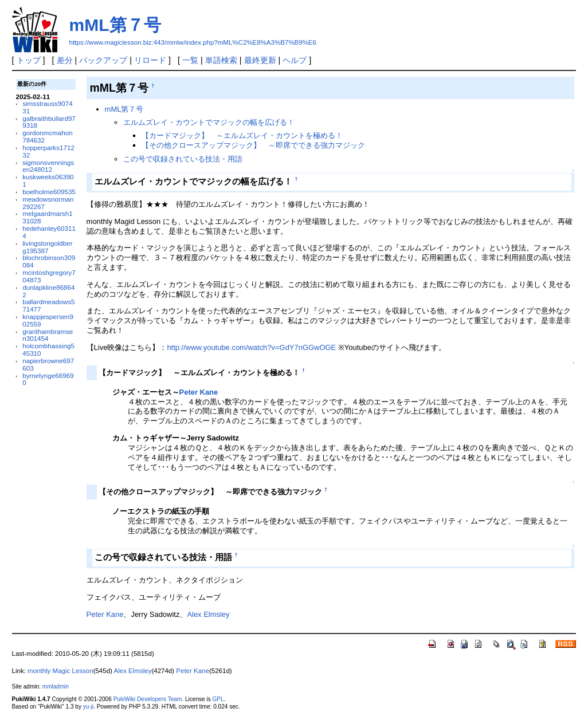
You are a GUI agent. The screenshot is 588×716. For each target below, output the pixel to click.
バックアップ (103, 60)
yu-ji (88, 707)
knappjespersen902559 (48, 320)
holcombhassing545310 (48, 349)
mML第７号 (115, 25)
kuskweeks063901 (48, 180)
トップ (29, 60)
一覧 (190, 60)
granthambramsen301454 (48, 335)
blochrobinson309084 (49, 261)
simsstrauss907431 (47, 107)
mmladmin (56, 687)
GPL (218, 699)
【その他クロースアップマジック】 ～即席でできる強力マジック (253, 145)
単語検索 (221, 60)
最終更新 (260, 60)
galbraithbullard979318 (49, 122)
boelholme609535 (49, 192)
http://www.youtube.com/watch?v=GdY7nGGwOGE (251, 347)
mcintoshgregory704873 (49, 276)
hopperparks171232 (48, 151)
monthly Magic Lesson (60, 671)
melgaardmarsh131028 (47, 217)
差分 (65, 60)
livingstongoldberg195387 (47, 247)
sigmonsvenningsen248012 (48, 166)
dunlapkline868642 (48, 291)
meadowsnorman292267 (48, 203)
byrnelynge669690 (48, 379)
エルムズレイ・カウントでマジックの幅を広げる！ (209, 122)
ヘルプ (295, 60)
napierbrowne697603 (48, 364)
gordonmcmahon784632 (47, 136)
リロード (150, 60)
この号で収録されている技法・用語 (183, 159)
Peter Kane (199, 392)
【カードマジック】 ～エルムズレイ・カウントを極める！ (242, 135)
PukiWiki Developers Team (148, 699)
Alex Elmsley (208, 614)
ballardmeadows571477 (48, 305)
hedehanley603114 (49, 232)
